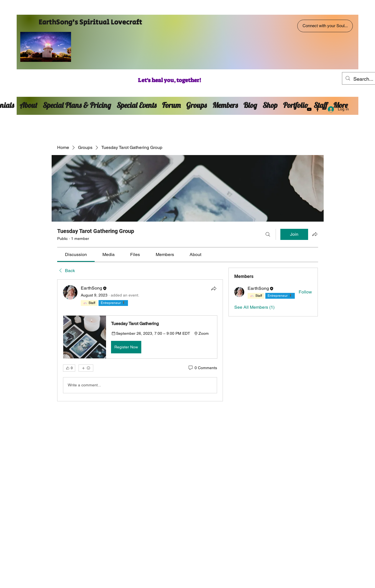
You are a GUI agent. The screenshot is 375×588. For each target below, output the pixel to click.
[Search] (268, 234)
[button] (140, 337)
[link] (76, 254)
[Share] (214, 288)
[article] (140, 340)
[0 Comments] (202, 368)
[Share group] (315, 234)
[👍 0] (69, 368)
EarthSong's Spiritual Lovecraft (90, 22)
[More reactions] (86, 368)
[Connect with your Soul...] (325, 26)
